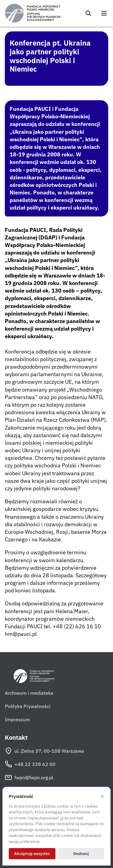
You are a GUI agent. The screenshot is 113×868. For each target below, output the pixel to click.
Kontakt (16, 738)
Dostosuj (81, 854)
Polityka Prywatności (28, 706)
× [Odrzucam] (102, 796)
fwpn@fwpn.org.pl (29, 777)
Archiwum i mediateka (29, 693)
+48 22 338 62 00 (30, 764)
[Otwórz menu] (104, 13)
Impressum (17, 719)
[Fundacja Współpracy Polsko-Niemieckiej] (33, 13)
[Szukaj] (88, 13)
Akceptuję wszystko (32, 854)
